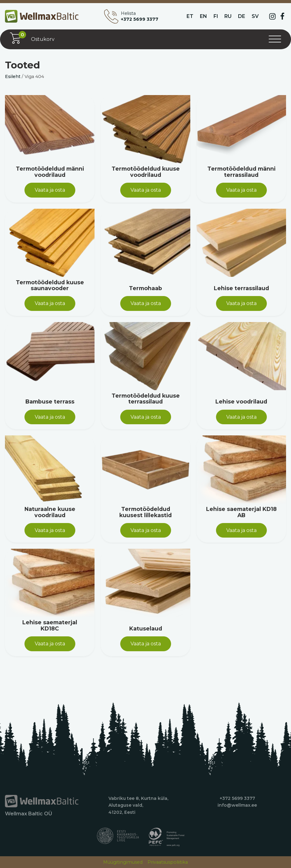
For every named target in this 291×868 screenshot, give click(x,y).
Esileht (13, 76)
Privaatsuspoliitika (168, 862)
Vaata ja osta (50, 190)
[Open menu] (275, 39)
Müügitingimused (123, 862)
